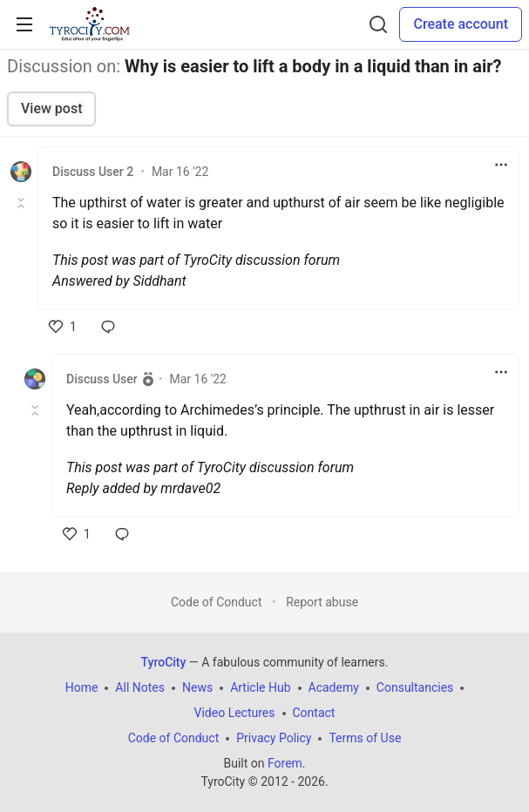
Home (82, 687)
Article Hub (260, 687)
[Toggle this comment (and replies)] (22, 203)
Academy (334, 687)
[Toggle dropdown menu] (501, 165)
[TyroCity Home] (89, 24)
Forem (285, 763)
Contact (314, 713)
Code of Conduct (217, 602)
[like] (63, 327)
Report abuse (322, 602)
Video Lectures (235, 713)
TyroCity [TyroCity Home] (164, 662)
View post (51, 108)
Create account (461, 24)
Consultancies (415, 687)
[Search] (378, 24)
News (197, 687)
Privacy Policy (274, 738)
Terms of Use (365, 738)
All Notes (140, 687)
